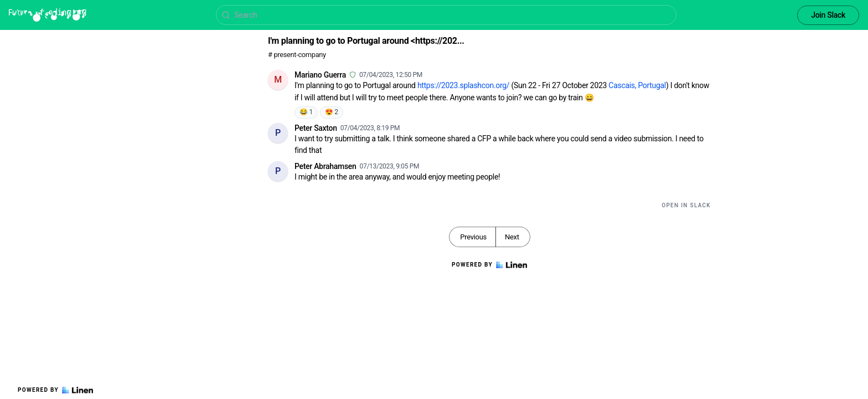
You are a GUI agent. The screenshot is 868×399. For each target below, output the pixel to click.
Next (512, 237)
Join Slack (828, 15)
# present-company (297, 55)
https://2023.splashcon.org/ (463, 85)
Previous (473, 237)
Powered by (55, 390)
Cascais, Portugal (637, 85)
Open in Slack (686, 205)
